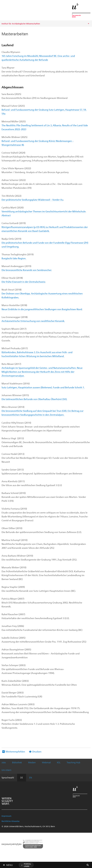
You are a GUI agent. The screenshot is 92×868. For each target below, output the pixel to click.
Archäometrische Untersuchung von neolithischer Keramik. (33, 321)
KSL (59, 762)
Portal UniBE (28, 865)
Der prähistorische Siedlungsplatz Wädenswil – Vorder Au (32, 200)
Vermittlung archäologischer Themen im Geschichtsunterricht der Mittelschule (44, 211)
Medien (32, 762)
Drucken (37, 751)
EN (31, 777)
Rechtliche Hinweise (11, 821)
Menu (9, 864)
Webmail (46, 762)
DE (22, 777)
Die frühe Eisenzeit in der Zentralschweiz (23, 282)
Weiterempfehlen (15, 751)
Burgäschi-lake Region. (14, 258)
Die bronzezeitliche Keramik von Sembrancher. (27, 270)
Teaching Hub (73, 762)
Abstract (6, 215)
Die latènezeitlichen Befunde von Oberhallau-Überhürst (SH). (34, 399)
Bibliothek (17, 762)
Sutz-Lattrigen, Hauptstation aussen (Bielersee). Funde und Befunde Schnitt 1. (43, 387)
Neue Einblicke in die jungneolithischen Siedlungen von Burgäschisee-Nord (42, 309)
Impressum (6, 816)
